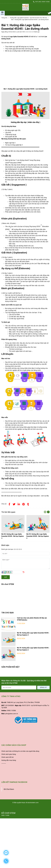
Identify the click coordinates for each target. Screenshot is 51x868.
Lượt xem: (19, 32)
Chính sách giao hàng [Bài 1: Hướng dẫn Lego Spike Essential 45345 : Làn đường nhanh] (9, 754)
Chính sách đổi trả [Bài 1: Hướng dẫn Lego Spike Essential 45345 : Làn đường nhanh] (7, 757)
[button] (49, 14)
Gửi (6, 577)
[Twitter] (14, 504)
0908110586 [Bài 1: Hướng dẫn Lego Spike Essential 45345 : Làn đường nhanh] (46, 2)
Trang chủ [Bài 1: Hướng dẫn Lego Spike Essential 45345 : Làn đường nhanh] (5, 18)
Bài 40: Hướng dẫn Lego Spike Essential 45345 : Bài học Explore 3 (33, 634)
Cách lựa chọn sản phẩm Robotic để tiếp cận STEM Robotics (32, 619)
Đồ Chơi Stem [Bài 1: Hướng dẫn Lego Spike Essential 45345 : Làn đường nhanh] (9, 789)
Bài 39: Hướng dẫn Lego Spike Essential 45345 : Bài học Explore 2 (33, 649)
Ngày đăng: (5, 32)
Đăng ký (43, 687)
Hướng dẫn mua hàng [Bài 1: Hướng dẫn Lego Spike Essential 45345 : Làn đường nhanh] (9, 760)
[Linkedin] (19, 504)
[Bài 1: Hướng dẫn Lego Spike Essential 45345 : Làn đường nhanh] (25, 7)
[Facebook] (9, 504)
